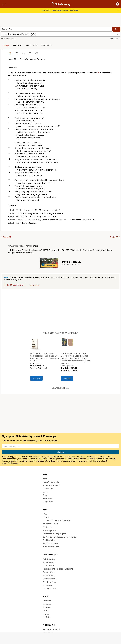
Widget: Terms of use (52, 547)
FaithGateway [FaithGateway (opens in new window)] (49, 559)
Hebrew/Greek (31, 45)
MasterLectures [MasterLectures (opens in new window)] (50, 589)
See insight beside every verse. (60, 10)
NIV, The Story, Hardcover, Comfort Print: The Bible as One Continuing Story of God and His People (45, 357)
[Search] (116, 29)
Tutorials (47, 517)
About (45, 479)
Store (45, 492)
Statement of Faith (51, 485)
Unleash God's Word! (71, 264)
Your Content (47, 45)
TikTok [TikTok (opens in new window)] (46, 611)
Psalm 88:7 (15, 220)
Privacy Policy (91, 461)
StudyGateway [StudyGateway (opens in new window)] (49, 562)
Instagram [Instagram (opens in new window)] (47, 604)
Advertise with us (50, 524)
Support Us (48, 502)
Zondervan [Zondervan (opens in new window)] (48, 585)
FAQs (45, 514)
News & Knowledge (51, 482)
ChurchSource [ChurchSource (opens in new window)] (49, 566)
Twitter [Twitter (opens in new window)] (46, 614)
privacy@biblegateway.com (12, 463)
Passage (6, 45)
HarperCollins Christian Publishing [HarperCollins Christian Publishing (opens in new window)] (58, 569)
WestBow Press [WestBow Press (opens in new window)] (50, 582)
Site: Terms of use (51, 543)
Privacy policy (49, 530)
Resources (17, 45)
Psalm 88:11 (15, 223)
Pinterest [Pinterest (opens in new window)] (47, 607)
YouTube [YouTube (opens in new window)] (47, 617)
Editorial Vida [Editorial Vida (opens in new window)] (49, 575)
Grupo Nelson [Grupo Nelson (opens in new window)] (49, 572)
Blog (45, 495)
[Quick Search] (56, 29)
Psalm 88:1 (15, 210)
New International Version (20, 246)
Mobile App (48, 489)
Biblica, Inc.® (89, 250)
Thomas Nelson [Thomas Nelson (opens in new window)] (50, 579)
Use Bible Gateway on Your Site (57, 521)
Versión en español (51, 629)
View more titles (60, 388)
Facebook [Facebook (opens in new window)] (47, 601)
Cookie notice (49, 540)
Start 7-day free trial (15, 285)
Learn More (34, 285)
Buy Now (36, 378)
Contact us (48, 527)
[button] (117, 4)
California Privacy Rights (54, 534)
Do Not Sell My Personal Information (60, 537)
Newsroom (48, 498)
